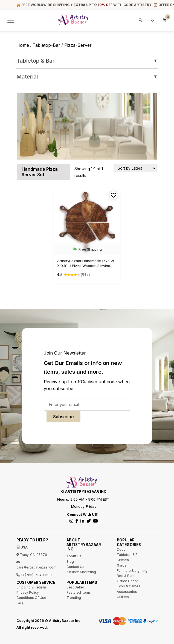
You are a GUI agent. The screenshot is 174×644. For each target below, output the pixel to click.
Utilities (123, 597)
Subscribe (63, 417)
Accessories (127, 592)
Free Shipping (87, 249)
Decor (122, 549)
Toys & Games (129, 586)
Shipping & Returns (32, 587)
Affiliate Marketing (81, 572)
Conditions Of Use (31, 598)
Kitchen (123, 560)
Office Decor (127, 581)
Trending (74, 598)
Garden (123, 565)
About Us (74, 556)
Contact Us (75, 567)
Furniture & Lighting (132, 571)
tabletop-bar (46, 45)
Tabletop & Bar (87, 61)
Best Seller (75, 587)
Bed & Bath (126, 576)
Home (23, 45)
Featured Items (79, 592)
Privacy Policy (28, 592)
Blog (70, 562)
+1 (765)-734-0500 (34, 575)
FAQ (20, 603)
